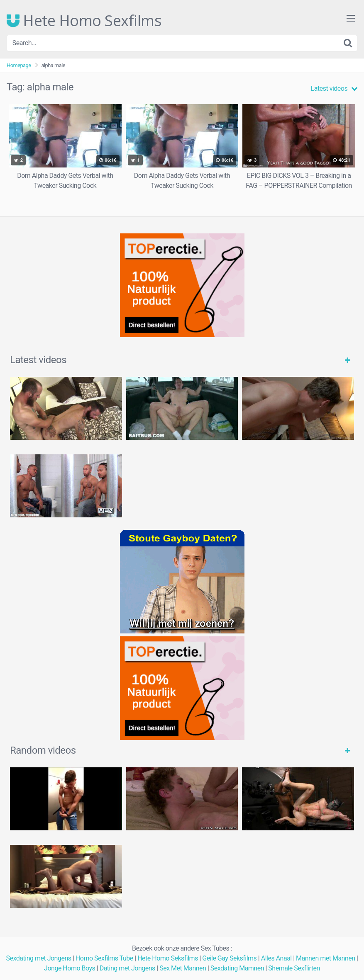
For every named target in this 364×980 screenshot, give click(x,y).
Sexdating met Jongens (39, 958)
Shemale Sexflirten (294, 968)
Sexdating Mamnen (237, 968)
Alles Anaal (276, 958)
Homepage (19, 65)
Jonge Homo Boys (70, 968)
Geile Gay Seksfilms (229, 958)
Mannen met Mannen (326, 958)
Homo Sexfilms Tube (104, 958)
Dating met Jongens (127, 968)
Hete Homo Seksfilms (168, 958)
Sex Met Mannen (183, 968)
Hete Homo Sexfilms (84, 21)
